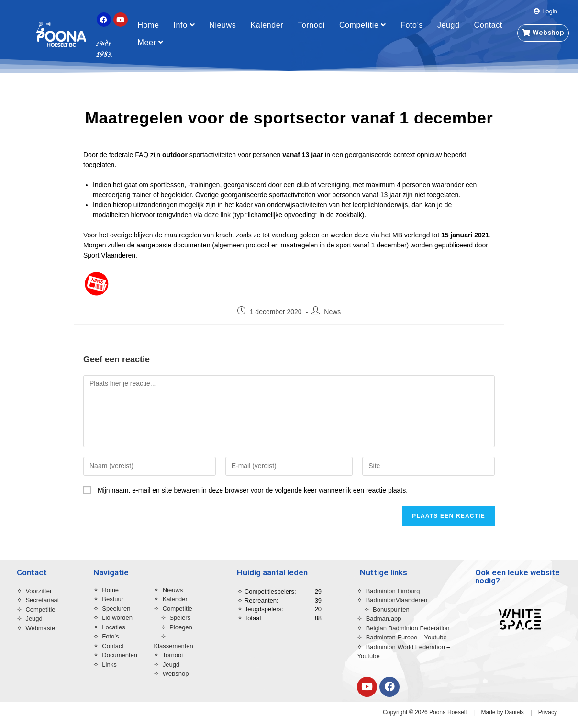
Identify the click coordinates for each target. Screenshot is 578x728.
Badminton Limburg (393, 591)
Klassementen (173, 646)
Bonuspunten (391, 610)
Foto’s (412, 25)
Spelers (180, 618)
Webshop (176, 674)
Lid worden (117, 618)
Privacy (548, 712)
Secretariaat (42, 600)
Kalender (267, 25)
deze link (217, 215)
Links (109, 665)
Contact (488, 25)
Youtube (436, 637)
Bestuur (113, 599)
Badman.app (384, 619)
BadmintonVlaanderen (397, 600)
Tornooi (311, 25)
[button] (545, 11)
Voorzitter (39, 591)
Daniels (514, 712)
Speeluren (116, 609)
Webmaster (41, 628)
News (332, 312)
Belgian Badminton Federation (409, 628)
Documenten (120, 655)
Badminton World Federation (406, 647)
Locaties (113, 627)
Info (184, 25)
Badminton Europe (392, 637)
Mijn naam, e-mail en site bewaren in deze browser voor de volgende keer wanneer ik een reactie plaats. (253, 490)
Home (148, 25)
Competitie (363, 25)
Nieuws (222, 25)
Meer (150, 42)
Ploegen (181, 627)
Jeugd (449, 25)
